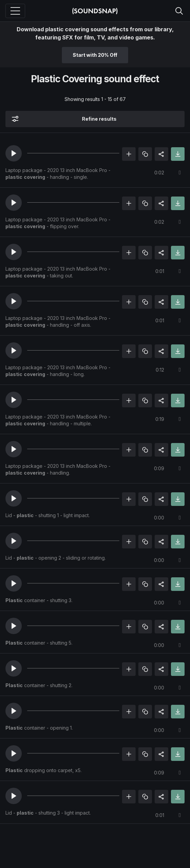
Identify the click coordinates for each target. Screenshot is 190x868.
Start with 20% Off (95, 55)
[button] (14, 153)
